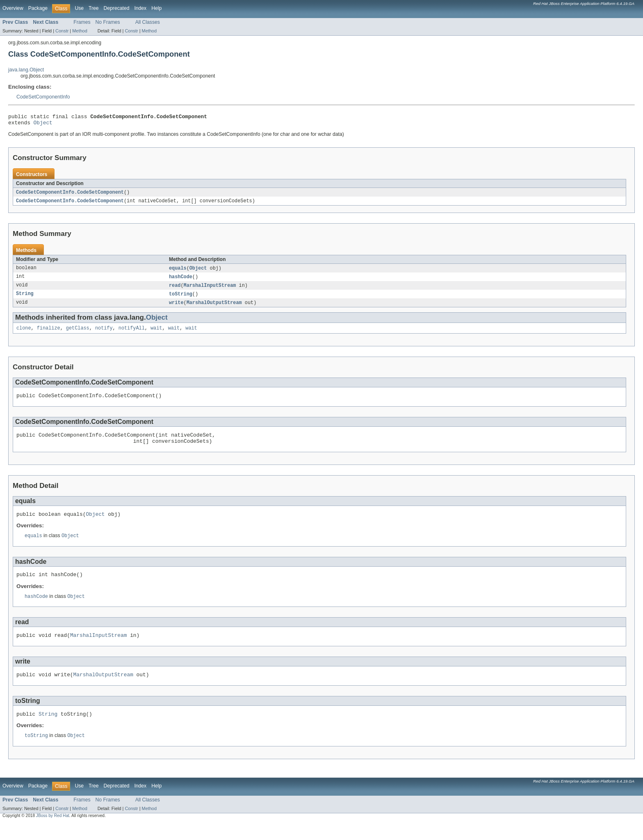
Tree (94, 8)
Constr (62, 31)
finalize (49, 334)
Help (156, 8)
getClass (78, 334)
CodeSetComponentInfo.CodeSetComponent (70, 195)
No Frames (108, 22)
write (176, 308)
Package (38, 8)
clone (24, 334)
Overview (13, 8)
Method (80, 31)
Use (79, 8)
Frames (82, 22)
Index (140, 8)
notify (104, 334)
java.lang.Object (26, 70)
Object (43, 125)
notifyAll (132, 334)
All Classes (148, 22)
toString (181, 299)
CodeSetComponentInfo (43, 97)
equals (178, 272)
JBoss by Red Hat (53, 833)
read (175, 290)
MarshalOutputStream (214, 308)
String (25, 299)
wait (156, 334)
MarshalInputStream (210, 290)
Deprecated (117, 8)
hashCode (181, 281)
